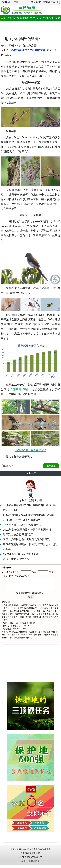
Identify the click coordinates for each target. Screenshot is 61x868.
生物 (33, 18)
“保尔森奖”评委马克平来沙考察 (21, 554)
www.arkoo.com (20, 629)
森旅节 (11, 18)
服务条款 (13, 605)
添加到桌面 (49, 2)
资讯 (19, 18)
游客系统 (48, 18)
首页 (3, 18)
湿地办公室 (36, 500)
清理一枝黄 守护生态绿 (16, 559)
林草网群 (36, 2)
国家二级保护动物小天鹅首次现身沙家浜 (26, 539)
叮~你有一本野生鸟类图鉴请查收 (22, 520)
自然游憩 (21, 9)
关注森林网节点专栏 (30, 853)
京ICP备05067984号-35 (31, 857)
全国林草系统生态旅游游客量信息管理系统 (30, 849)
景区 (58, 18)
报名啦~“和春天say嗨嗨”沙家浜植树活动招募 (29, 515)
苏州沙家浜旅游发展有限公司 (28, 50)
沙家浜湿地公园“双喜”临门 (18, 535)
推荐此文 (51, 466)
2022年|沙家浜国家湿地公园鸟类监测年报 (27, 530)
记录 (39, 18)
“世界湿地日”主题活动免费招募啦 (22, 525)
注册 (16, 2)
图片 (26, 18)
